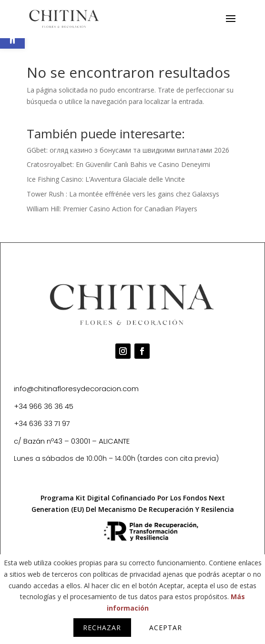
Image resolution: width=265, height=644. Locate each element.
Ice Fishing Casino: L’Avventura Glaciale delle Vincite (106, 179)
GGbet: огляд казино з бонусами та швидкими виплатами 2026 (128, 150)
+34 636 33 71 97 (42, 423)
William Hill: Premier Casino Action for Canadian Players (112, 209)
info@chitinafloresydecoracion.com (76, 389)
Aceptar (166, 628)
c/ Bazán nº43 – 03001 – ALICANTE (72, 441)
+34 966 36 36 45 (44, 406)
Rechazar (102, 628)
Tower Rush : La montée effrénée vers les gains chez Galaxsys (123, 194)
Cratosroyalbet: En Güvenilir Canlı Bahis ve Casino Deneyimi (118, 164)
